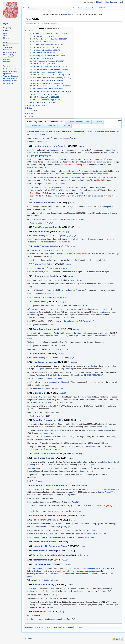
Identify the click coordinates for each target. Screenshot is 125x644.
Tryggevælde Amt (89, 321)
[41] (112, 574)
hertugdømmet (60, 165)
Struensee (107, 430)
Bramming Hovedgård (41, 268)
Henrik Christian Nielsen (44, 542)
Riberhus (82, 171)
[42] (29, 577)
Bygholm (41, 369)
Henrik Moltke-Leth (42, 612)
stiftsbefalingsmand (72, 177)
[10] (48, 209)
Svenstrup (31, 312)
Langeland (58, 468)
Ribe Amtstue (44, 138)
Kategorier (29, 627)
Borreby (102, 489)
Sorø (34, 412)
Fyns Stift (75, 502)
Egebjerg (111, 524)
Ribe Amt (52, 126)
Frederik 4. (53, 254)
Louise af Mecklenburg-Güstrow (76, 254)
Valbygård (111, 489)
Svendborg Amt (55, 537)
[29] (104, 427)
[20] (71, 358)
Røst (82, 190)
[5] (44, 156)
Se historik (89, 8)
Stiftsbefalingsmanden (36, 132)
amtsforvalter (71, 138)
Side (24, 8)
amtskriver (58, 138)
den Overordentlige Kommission (69, 571)
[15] (69, 280)
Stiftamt (49, 627)
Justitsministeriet (109, 568)
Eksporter (6, 62)
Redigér (81, 8)
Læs (75, 8)
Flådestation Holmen (69, 272)
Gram (73, 219)
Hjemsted (6, 38)
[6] (48, 156)
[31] (57, 449)
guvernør (56, 193)
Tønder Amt (58, 333)
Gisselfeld (101, 180)
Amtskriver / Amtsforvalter (80, 122)
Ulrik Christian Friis (42, 564)
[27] (65, 402)
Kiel (61, 389)
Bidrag (107, 2)
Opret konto (114, 2)
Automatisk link (8, 57)
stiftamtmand (79, 132)
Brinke (64, 236)
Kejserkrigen (94, 159)
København (61, 184)
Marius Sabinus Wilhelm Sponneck (49, 515)
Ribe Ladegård (72, 260)
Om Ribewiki (28, 638)
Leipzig (56, 430)
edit (120, 120)
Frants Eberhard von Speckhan (48, 227)
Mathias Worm (109, 239)
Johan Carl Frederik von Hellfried (47, 23)
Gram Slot (43, 180)
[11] (69, 236)
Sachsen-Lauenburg (74, 165)
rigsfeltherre (104, 174)
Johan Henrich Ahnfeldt (44, 551)
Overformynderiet (40, 571)
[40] (107, 574)
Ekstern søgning (9, 55)
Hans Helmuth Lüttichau (44, 520)
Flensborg (59, 159)
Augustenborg (49, 471)
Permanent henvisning (11, 78)
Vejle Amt (112, 437)
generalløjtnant (46, 171)
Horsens (41, 389)
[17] (79, 280)
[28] (70, 402)
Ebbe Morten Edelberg (43, 585)
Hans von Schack (37, 223)
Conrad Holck (77, 375)
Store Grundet (47, 527)
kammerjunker (40, 379)
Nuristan (87, 591)
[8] (31, 199)
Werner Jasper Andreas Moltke (47, 453)
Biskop (99, 122)
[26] (60, 402)
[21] (85, 375)
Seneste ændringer (10, 52)
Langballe (110, 150)
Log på (121, 2)
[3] (36, 156)
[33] (93, 465)
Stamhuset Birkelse (46, 290)
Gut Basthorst (55, 150)
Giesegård (54, 268)
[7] (81, 193)
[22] (90, 375)
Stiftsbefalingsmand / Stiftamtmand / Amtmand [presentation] (45, 122)
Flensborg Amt (59, 346)
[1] (28, 156)
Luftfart (6, 31)
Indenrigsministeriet (50, 580)
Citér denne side (9, 83)
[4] (40, 156)
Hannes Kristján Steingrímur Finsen (50, 546)
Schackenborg (84, 180)
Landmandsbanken (82, 574)
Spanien (43, 433)
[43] (109, 591)
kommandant (32, 167)
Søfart (5, 33)
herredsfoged (55, 534)
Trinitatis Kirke (50, 184)
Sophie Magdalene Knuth (49, 336)
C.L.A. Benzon (76, 511)
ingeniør (36, 588)
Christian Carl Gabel (42, 264)
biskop (105, 462)
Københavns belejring (63, 174)
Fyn (115, 290)
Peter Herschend (41, 560)
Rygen (76, 193)
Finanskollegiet (92, 430)
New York (45, 607)
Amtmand (78, 627)
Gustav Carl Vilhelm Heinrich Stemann (51, 555)
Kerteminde (87, 397)
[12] (73, 236)
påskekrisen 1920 (55, 574)
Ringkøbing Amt (110, 506)
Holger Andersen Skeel (44, 276)
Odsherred (31, 527)
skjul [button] (57, 28)
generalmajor (100, 162)
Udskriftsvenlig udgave (11, 76)
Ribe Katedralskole (52, 591)
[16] (74, 280)
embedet (55, 619)
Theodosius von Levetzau (45, 362)
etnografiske (68, 591)
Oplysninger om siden (10, 81)
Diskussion (100, 2)
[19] (29, 338)
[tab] (45, 122)
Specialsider (7, 74)
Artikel (5, 36)
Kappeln (90, 190)
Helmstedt (40, 430)
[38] (63, 527)
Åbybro (78, 290)
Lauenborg (70, 150)
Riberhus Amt (36, 126)
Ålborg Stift (65, 382)
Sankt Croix (50, 449)
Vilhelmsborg (38, 402)
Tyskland (49, 162)
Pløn (117, 196)
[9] (44, 209)
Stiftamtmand (68, 627)
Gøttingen (49, 430)
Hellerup (72, 598)
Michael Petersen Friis (41, 568)
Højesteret (103, 312)
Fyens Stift (102, 534)
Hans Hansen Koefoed (43, 458)
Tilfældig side (8, 47)
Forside (6, 45)
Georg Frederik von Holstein (46, 329)
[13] (60, 250)
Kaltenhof (114, 153)
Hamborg (42, 167)
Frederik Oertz (39, 302)
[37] (83, 495)
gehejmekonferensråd (40, 385)
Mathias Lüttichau (90, 530)
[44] (51, 607)
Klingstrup (86, 468)
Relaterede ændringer (10, 71)
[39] (68, 527)
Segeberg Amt (106, 207)
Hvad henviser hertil (10, 69)
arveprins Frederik (56, 379)
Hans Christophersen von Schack (49, 146)
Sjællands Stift (62, 297)
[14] (64, 268)
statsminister (87, 571)
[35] (90, 471)
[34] (86, 471)
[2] (32, 156)
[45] (69, 619)
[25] (55, 402)
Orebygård (50, 375)
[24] (100, 375)
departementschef (94, 568)
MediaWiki (7, 59)
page (40, 159)
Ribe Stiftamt (39, 627)
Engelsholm (71, 495)
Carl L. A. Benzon (87, 506)
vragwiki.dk (67, 14)
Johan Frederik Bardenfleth (86, 447)
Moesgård (49, 402)
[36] (78, 495)
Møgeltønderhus (100, 177)
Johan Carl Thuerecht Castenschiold (50, 485)
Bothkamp (107, 196)
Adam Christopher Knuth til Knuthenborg (95, 336)
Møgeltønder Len (95, 171)
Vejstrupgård (74, 468)
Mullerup (107, 290)
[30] (109, 427)
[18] (112, 336)
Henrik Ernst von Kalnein (45, 246)
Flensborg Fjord (33, 153)
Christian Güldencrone (105, 284)
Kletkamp (97, 196)
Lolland (59, 375)
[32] (88, 465)
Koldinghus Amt (70, 321)
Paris (64, 430)
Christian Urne (40, 393)
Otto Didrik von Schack (39, 187)
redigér (81, 146)
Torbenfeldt (68, 369)
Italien (51, 433)
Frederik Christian (34, 471)
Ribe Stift (66, 126)
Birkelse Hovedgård (65, 290)
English (6, 24)
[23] (95, 375)
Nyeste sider (7, 50)
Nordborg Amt (52, 294)
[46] (74, 619)
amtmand (100, 132)
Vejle (71, 437)
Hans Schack (39, 354)
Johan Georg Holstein (71, 333)
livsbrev (43, 177)
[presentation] (66, 121)
